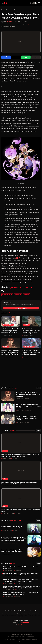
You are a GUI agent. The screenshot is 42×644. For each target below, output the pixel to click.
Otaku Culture (19, 24)
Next (38, 388)
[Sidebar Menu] (39, 3)
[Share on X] (16, 57)
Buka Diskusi (21, 308)
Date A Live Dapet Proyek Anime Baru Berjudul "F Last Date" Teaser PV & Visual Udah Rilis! (28, 406)
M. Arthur (9, 22)
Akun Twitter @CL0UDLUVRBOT (22, 287)
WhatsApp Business (23, 625)
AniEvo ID (10, 388)
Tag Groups (21, 641)
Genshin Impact (7, 295)
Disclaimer (35, 639)
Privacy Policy (20, 639)
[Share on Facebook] (6, 57)
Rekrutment (13, 639)
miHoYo (26, 295)
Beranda (4, 10)
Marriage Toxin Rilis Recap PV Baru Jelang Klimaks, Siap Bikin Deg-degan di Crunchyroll (28, 395)
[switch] (35, 3)
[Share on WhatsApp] (26, 57)
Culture (5, 451)
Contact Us (28, 639)
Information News (12, 10)
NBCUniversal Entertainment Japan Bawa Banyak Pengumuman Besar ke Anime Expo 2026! (31, 333)
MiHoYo (18, 258)
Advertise (6, 639)
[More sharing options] (36, 57)
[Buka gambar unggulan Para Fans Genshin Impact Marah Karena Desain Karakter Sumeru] (21, 42)
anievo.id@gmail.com (23, 623)
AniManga (26, 325)
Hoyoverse (18, 295)
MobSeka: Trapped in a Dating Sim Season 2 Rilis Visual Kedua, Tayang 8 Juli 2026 (27, 418)
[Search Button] (30, 3)
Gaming (26, 24)
